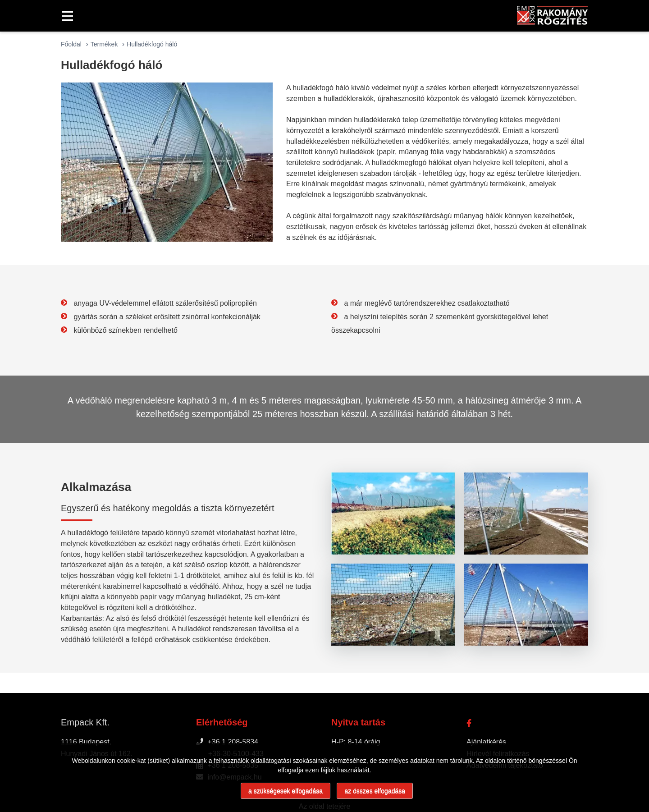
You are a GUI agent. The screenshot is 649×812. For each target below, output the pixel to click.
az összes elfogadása (375, 791)
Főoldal (71, 44)
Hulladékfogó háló (152, 44)
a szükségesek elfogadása (286, 791)
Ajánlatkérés (486, 742)
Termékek (104, 44)
